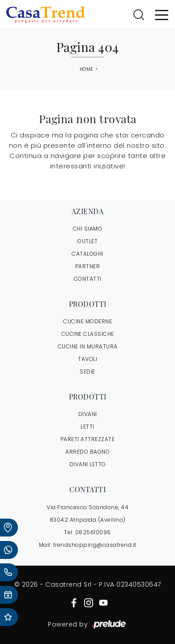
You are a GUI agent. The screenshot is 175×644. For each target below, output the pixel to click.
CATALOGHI (87, 254)
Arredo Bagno (87, 452)
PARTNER (88, 266)
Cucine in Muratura (88, 346)
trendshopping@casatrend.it (95, 545)
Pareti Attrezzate (88, 439)
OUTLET (87, 241)
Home (86, 69)
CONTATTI (88, 279)
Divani (88, 414)
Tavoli (87, 359)
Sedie (87, 371)
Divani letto (88, 464)
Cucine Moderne (87, 321)
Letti (87, 427)
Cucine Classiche (88, 334)
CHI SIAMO (88, 229)
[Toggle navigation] (162, 14)
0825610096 (93, 532)
